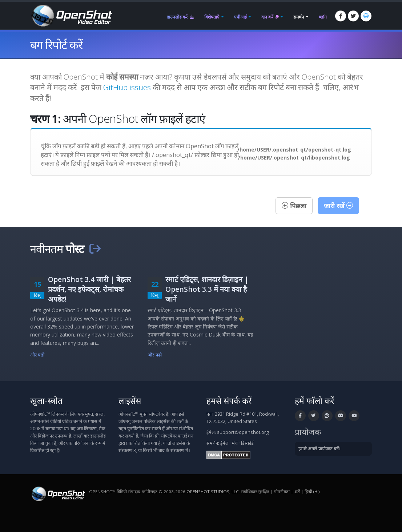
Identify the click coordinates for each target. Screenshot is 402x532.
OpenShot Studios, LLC (213, 491)
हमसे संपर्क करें (229, 401)
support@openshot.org (243, 432)
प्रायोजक (308, 432)
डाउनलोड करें (180, 17)
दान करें (270, 17)
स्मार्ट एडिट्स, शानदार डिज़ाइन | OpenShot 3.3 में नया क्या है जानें (207, 289)
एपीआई (240, 17)
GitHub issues (127, 87)
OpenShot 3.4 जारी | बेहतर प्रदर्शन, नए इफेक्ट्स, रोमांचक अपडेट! (89, 289)
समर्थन (299, 17)
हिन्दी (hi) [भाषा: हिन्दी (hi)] (312, 491)
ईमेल (224, 443)
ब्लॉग (323, 17)
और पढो (37, 355)
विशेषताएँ (212, 17)
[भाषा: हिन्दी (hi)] (366, 16)
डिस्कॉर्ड (247, 443)
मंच (235, 443)
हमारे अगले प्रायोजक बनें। (319, 449)
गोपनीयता (282, 491)
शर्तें (297, 491)
